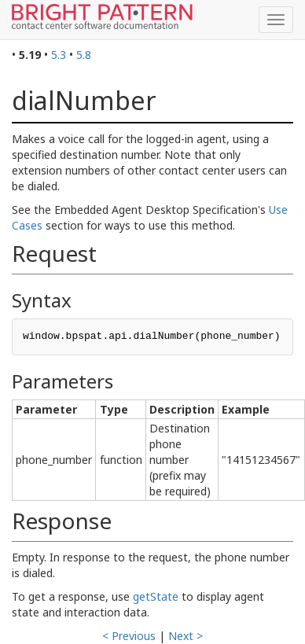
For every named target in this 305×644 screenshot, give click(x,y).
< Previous (129, 636)
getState (156, 596)
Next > (186, 636)
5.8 (84, 55)
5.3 (59, 55)
